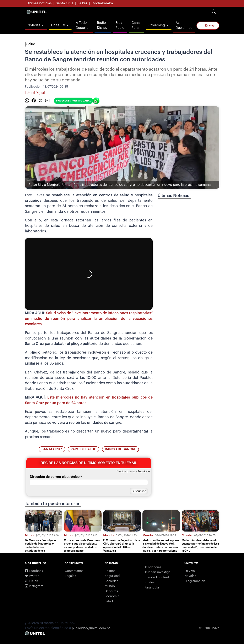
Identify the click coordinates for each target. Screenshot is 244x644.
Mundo (30, 535)
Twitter (32, 576)
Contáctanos (74, 571)
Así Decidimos (184, 25)
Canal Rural (136, 25)
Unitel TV (58, 25)
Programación (195, 581)
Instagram (34, 586)
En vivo (208, 25)
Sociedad (112, 581)
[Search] (214, 12)
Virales (150, 582)
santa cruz (52, 449)
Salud (31, 44)
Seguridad (112, 576)
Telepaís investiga (157, 572)
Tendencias (153, 567)
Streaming (157, 25)
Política (110, 571)
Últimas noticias (39, 3)
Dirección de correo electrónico (56, 477)
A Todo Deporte (82, 25)
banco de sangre (120, 449)
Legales (70, 576)
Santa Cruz (65, 3)
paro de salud (83, 449)
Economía (112, 596)
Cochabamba (102, 3)
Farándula (152, 588)
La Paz (82, 3)
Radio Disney (102, 25)
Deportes (111, 591)
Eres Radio (120, 25)
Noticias (34, 25)
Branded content (157, 577)
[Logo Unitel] (37, 12)
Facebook (34, 571)
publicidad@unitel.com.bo (91, 628)
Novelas (190, 576)
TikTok (31, 581)
